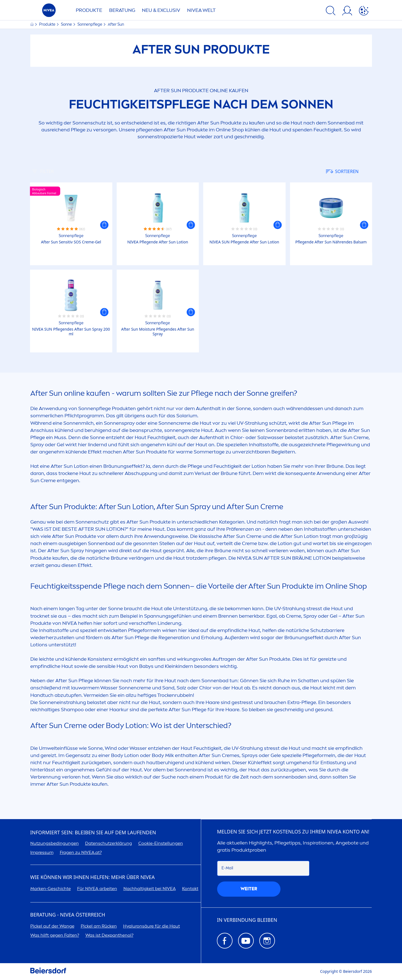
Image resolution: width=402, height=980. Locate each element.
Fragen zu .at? (81, 852)
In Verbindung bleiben (247, 920)
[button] (104, 225)
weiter (249, 889)
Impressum (42, 852)
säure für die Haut (152, 926)
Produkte (89, 10)
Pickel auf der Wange (52, 926)
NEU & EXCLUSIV (161, 10)
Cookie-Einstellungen (161, 843)
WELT (201, 10)
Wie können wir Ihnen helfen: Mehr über (93, 877)
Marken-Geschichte (51, 889)
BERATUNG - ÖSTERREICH (68, 915)
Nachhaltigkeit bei (150, 889)
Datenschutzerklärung (109, 843)
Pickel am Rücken (99, 926)
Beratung (122, 10)
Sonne (67, 24)
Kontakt (190, 889)
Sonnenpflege (90, 24)
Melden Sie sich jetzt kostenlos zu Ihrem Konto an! (293, 832)
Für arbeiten (97, 889)
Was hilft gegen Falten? (55, 935)
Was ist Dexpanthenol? (109, 935)
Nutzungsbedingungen (55, 843)
